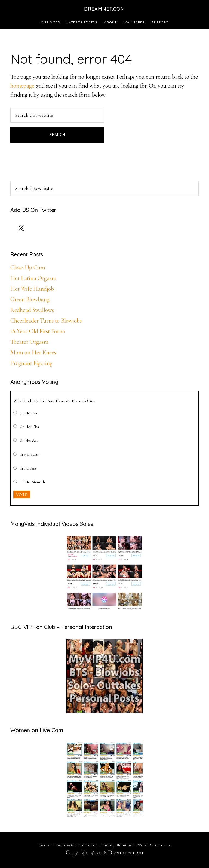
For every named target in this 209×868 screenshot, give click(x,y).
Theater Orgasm (29, 342)
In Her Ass (28, 468)
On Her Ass (29, 441)
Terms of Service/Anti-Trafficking (69, 845)
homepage (22, 86)
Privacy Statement (118, 845)
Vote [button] (22, 495)
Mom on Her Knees (33, 352)
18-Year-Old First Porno (38, 331)
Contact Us (160, 845)
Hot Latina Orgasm (33, 278)
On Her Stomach (32, 482)
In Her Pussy (30, 454)
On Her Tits (29, 427)
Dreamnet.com (104, 9)
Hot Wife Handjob (32, 289)
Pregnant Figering (31, 363)
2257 (142, 845)
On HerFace (29, 413)
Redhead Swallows (32, 310)
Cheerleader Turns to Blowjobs (46, 321)
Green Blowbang (30, 299)
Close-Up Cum (28, 268)
